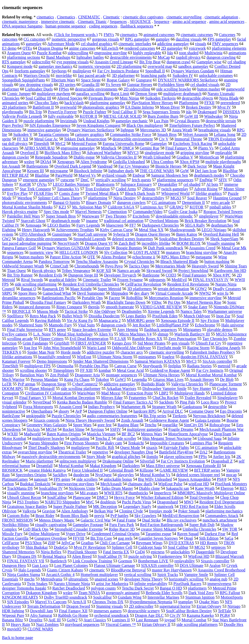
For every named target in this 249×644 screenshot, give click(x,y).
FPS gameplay (219, 39)
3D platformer (123, 75)
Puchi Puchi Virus (136, 502)
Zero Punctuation (183, 339)
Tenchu (150, 425)
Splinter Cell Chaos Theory (60, 198)
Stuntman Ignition (200, 597)
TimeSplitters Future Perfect (192, 125)
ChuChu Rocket (166, 398)
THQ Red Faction (194, 507)
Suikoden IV (183, 75)
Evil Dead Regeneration (89, 339)
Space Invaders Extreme (91, 330)
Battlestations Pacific (59, 298)
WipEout (84, 357)
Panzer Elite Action (66, 257)
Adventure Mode (61, 44)
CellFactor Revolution (143, 284)
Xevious (97, 429)
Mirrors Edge (112, 398)
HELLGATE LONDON (79, 252)
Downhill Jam (42, 611)
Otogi (188, 538)
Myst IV (224, 107)
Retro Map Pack (43, 316)
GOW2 (201, 289)
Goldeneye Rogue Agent (169, 420)
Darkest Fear (215, 534)
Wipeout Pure (13, 615)
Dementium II (193, 203)
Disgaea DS (27, 556)
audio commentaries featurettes (112, 416)
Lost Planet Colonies (71, 565)
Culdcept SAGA (121, 207)
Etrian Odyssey (209, 606)
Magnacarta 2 (110, 320)
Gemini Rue (150, 148)
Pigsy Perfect (13, 125)
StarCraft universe (92, 234)
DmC (85, 180)
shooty (64, 411)
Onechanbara (42, 411)
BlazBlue (230, 171)
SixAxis (33, 429)
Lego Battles (136, 316)
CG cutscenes (35, 39)
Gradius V (185, 157)
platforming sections (24, 57)
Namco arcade (129, 271)
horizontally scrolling (186, 579)
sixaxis (152, 448)
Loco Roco (210, 402)
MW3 (189, 502)
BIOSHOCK (12, 470)
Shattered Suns (31, 325)
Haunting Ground (227, 198)
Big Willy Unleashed (155, 479)
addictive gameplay (119, 384)
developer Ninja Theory (144, 579)
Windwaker (213, 116)
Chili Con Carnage (115, 543)
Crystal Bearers (187, 121)
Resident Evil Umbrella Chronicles (91, 284)
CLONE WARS (40, 629)
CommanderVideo (148, 212)
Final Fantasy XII (73, 611)
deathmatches (222, 225)
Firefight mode (169, 348)
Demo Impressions (52, 361)
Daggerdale (205, 552)
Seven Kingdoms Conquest (98, 125)
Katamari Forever (16, 361)
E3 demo (9, 48)
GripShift (62, 343)
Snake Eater (198, 307)
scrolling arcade (20, 339)
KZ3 (62, 207)
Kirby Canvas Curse (116, 230)
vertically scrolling (110, 180)
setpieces (218, 547)
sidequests (157, 280)
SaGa (229, 538)
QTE (91, 257)
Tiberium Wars (63, 80)
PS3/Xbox (34, 543)
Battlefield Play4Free (176, 452)
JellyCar (68, 543)
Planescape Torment (226, 384)
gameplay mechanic (132, 121)
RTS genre (57, 330)
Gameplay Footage (88, 525)
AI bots (212, 184)
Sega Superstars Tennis (161, 112)
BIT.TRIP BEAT (15, 175)
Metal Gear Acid (130, 370)
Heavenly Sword (205, 266)
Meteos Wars (151, 434)
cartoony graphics (90, 134)
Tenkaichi (136, 443)
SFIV (223, 180)
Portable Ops (92, 298)
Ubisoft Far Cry (208, 343)
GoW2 (72, 620)
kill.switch (110, 48)
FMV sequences (225, 44)
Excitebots (141, 216)
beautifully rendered (55, 357)
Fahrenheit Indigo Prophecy (213, 352)
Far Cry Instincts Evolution (183, 461)
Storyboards (153, 366)
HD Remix (209, 543)
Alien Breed (82, 556)
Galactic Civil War (95, 520)
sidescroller (41, 62)
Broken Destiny (199, 107)
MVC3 (133, 153)
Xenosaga (33, 225)
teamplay (186, 602)
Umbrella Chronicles (199, 529)
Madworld (32, 434)
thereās (94, 307)
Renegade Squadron (51, 157)
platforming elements (229, 48)
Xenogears (66, 162)
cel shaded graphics (96, 44)
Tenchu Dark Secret (138, 588)
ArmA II (79, 602)
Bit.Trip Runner (20, 275)
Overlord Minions (164, 221)
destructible (217, 407)
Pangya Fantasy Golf (19, 248)
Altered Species (70, 98)
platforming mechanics (224, 511)
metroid (224, 366)
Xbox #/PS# (189, 162)
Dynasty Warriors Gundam (192, 71)
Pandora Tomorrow (54, 262)
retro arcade (220, 203)
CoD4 (140, 552)
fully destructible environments (42, 239)
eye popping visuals (73, 62)
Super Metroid (109, 289)
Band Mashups (58, 57)
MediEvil (179, 280)
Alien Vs (106, 334)
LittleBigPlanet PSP (173, 325)
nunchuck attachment (220, 520)
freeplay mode (161, 511)
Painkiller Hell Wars (23, 216)
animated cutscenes (159, 35)
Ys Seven (113, 85)
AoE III (55, 620)
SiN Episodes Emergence (50, 125)
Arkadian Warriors (121, 389)
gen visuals (181, 343)
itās (189, 112)
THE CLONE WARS (157, 171)
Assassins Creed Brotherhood (221, 570)
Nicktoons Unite (82, 488)
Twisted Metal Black (102, 193)
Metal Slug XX (151, 230)
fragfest (168, 357)
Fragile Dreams (181, 429)
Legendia (139, 379)
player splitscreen (178, 457)
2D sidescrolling (137, 89)
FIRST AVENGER (91, 343)
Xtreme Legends (161, 311)
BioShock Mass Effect (63, 153)
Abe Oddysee (105, 311)
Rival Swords (32, 280)
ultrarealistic (78, 579)
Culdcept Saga (150, 547)
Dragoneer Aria (87, 375)
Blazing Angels (228, 348)
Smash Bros (167, 134)
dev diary (142, 293)
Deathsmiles (132, 311)
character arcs (132, 352)
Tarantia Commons (54, 134)
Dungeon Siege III (83, 275)
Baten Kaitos (187, 234)
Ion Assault (11, 166)
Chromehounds (87, 266)
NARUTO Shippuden (62, 502)
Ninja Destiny (124, 198)
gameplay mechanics (56, 66)
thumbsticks (138, 493)
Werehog (25, 198)
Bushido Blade (153, 384)
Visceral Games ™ (121, 624)
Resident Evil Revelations (188, 284)
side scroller (126, 438)
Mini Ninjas (130, 98)
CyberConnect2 (85, 384)
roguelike (170, 425)
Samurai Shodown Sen (170, 175)
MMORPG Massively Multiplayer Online (211, 493)
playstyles (126, 475)
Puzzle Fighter (94, 112)
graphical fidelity (63, 280)
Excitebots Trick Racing (193, 144)
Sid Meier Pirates (151, 343)
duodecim (81, 475)
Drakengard (207, 112)
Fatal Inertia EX (116, 552)
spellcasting (80, 438)
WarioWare (86, 393)
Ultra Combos (162, 162)
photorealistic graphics (101, 107)
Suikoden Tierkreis (161, 98)
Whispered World (175, 193)
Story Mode (96, 457)
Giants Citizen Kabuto (65, 570)
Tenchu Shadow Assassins (97, 262)
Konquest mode (20, 66)
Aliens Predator (114, 257)
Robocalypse (220, 425)
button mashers (31, 257)
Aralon (215, 565)
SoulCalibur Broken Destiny (189, 611)
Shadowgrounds (183, 230)
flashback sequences (137, 26)
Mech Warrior (13, 379)
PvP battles (119, 516)
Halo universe (232, 325)
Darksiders (131, 466)
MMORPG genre (141, 320)
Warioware (91, 216)
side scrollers (87, 479)
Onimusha (65, 366)
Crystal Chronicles (139, 262)
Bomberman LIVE (153, 561)
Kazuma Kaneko (200, 615)
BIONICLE (22, 311)
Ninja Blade (229, 98)
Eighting (9, 230)
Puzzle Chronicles (66, 416)
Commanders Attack (222, 516)
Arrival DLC (173, 411)
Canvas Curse (125, 366)
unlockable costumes (216, 75)
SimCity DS (193, 425)
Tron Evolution (97, 189)
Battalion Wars (32, 375)
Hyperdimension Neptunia (151, 602)
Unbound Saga (210, 438)
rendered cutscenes (140, 48)
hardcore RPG (145, 411)
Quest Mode (130, 448)
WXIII (12, 434)
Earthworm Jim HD (230, 271)
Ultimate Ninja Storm (115, 357)
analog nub (219, 579)
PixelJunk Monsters (231, 484)
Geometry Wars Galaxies (47, 425)
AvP (79, 411)
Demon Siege (146, 94)
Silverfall (147, 461)
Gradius (87, 543)
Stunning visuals (109, 606)
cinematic (97, 570)
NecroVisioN (68, 243)
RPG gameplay (137, 39)
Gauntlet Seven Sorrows (158, 538)
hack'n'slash (74, 103)
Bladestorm (105, 184)
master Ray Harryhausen (172, 570)
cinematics (45, 17)
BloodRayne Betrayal (128, 570)
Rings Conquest (69, 307)
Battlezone (151, 275)
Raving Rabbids (48, 320)
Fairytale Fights (176, 448)
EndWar (206, 180)
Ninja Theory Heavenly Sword (90, 420)
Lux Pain (161, 121)
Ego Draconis (231, 411)
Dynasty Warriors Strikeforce (91, 130)
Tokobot (102, 379)
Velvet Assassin (195, 134)
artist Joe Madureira (112, 584)
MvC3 (191, 361)
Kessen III (36, 171)
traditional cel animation (124, 221)
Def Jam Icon (206, 171)
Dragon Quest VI (99, 243)
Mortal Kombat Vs (155, 475)
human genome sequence (66, 26)
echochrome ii (144, 257)
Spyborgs (59, 71)
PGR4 (225, 615)
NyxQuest (103, 475)
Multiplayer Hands (189, 393)
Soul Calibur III (38, 98)
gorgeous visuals (106, 39)
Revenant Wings (149, 543)
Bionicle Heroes (169, 166)
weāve (29, 162)
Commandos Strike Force (131, 134)
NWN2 (205, 293)
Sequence (162, 22)
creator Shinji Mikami (159, 529)
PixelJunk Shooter (82, 552)
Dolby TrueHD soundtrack (66, 597)
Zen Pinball (59, 375)
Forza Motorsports (38, 407)
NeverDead (42, 402)
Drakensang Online (118, 461)
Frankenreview (170, 556)
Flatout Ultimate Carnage (114, 565)
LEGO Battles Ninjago (72, 184)
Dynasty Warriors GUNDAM (66, 248)
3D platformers (139, 289)
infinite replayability (151, 584)
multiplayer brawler (48, 438)
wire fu (223, 293)
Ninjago (234, 606)
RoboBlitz (134, 298)
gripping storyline (195, 153)
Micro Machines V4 (135, 334)
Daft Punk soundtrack (166, 248)
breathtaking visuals (214, 130)
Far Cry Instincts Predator (118, 71)
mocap (231, 475)
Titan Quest (17, 271)
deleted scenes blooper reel (198, 475)
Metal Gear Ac (46, 139)
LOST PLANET (147, 252)
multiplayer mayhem (54, 94)
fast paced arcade (92, 75)
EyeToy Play (17, 193)
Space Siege (91, 80)
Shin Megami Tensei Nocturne (167, 438)
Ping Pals (187, 402)
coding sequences (103, 26)
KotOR (25, 184)
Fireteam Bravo (101, 98)
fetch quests (141, 180)
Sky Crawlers (145, 516)
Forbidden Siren (171, 85)
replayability (185, 561)
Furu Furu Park (122, 525)
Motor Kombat (14, 438)
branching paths (154, 75)
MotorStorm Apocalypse (188, 434)
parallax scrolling (91, 94)
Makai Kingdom (103, 466)
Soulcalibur (102, 597)
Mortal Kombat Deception (74, 398)
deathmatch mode (66, 221)
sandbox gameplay (193, 66)
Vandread (105, 166)
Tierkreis (179, 416)
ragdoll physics (188, 57)
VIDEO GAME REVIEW (161, 307)
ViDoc (157, 302)
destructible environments (131, 57)
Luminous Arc (152, 207)
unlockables (180, 552)
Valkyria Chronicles (187, 384)
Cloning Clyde (131, 511)
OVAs (42, 184)
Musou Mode (48, 311)
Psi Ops (174, 302)
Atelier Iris (222, 457)
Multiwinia (214, 53)
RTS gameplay (14, 62)
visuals (201, 44)
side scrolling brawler (174, 89)
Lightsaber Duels (39, 89)
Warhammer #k (133, 407)
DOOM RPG (13, 389)
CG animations (164, 203)
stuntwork (165, 507)
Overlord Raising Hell (221, 234)
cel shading (237, 62)
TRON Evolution (222, 139)
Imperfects (163, 493)
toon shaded (189, 53)
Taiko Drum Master (117, 488)
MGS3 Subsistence (231, 334)
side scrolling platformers (197, 624)
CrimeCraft (59, 266)
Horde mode (71, 352)
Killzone (146, 470)
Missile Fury (12, 534)
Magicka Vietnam (101, 434)
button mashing (217, 262)
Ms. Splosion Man (87, 207)
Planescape (82, 497)
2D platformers (14, 107)
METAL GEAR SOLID (122, 116)
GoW (184, 171)
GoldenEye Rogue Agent (170, 370)
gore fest (105, 425)
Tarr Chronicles (215, 339)
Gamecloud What (57, 293)
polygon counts (103, 588)
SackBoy (60, 475)
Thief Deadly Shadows (47, 448)
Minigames (192, 330)
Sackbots (167, 402)
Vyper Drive (76, 534)
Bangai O (29, 289)
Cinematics (66, 17)
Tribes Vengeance (76, 271)
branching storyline (202, 252)
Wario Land (96, 348)
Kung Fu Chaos (77, 379)
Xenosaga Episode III (203, 466)
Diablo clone (149, 488)
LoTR (7, 384)
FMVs (109, 35)
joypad (170, 620)
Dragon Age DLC (149, 615)
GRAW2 (177, 207)
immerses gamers (108, 611)
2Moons (149, 189)
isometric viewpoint (95, 66)
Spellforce (15, 316)
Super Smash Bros (61, 216)
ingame (92, 221)
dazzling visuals (189, 39)
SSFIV (115, 429)
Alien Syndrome (93, 162)
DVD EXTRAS (181, 543)
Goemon (125, 561)
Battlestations (37, 166)
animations (237, 53)
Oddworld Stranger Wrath (23, 266)
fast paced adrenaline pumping (27, 243)
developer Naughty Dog (134, 452)
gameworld (235, 89)
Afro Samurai (41, 615)
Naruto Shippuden (44, 443)
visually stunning (21, 493)
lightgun (127, 130)
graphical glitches (126, 457)
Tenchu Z (103, 438)
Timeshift (41, 144)
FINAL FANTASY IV (211, 280)
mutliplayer (80, 448)
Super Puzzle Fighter (70, 507)
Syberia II (121, 234)
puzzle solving (140, 556)
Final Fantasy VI (33, 398)
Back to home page (18, 638)
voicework (197, 48)
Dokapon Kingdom (41, 593)
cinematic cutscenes (197, 35)
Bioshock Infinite (88, 171)
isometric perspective (69, 39)
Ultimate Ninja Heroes (162, 375)
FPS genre (62, 479)
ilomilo (152, 457)
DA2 (203, 452)
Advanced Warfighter (104, 153)
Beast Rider (45, 516)
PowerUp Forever (62, 112)
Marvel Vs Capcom (51, 602)
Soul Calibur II (124, 112)
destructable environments (96, 89)
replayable (224, 153)
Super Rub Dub (202, 525)
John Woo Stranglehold (62, 348)
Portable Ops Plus (94, 366)
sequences (15, 252)
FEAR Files (43, 193)
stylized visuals (114, 175)
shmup (163, 334)
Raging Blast (128, 425)
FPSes (64, 89)
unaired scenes (106, 579)
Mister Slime (234, 189)
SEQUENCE (141, 22)
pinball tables (220, 207)
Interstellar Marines (163, 597)
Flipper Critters (51, 339)
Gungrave (144, 80)
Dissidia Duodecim (104, 316)
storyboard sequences (82, 624)
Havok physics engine (20, 212)
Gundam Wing (130, 597)
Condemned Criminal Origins (116, 534)
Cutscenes (227, 35)
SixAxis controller (217, 361)
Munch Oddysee (197, 316)
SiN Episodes (18, 602)
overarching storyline (35, 452)
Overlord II (29, 153)
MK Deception (105, 507)
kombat (105, 370)
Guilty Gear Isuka (183, 212)
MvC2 (60, 144)
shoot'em (103, 248)
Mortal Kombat (71, 466)
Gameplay (159, 144)
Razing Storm (198, 348)
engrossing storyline (111, 53)
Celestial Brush (121, 470)
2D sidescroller (141, 606)
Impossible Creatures (167, 443)
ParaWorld (64, 175)
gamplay (163, 39)
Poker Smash (189, 511)
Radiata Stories (199, 366)
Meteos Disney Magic (57, 520)
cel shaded (192, 184)
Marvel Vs (87, 175)
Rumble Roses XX (147, 339)
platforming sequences (175, 180)
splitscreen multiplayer (78, 461)
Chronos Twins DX (108, 602)
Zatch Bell (127, 243)
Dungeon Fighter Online (107, 411)
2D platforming (129, 66)
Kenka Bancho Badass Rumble (82, 402)
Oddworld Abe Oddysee (132, 348)
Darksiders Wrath (87, 302)
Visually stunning (221, 243)
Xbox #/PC (222, 275)
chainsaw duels (140, 484)
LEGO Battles (59, 225)
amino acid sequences (227, 22)
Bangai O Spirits (66, 203)
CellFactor (11, 543)
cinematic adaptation (221, 17)
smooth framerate (120, 307)
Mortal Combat (194, 620)
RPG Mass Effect (175, 257)
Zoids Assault (132, 420)
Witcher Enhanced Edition (162, 497)
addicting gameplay (173, 44)
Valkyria (29, 511)
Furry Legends (88, 225)
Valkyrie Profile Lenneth (22, 116)
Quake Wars (209, 602)
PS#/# (222, 479)
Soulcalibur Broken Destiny (182, 239)
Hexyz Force (124, 497)
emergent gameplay (39, 180)
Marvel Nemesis (88, 212)
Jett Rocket (142, 325)
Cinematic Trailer (97, 280)
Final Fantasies (194, 275)
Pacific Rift (105, 448)
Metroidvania (51, 579)
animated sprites (15, 103)
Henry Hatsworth (36, 230)
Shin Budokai (37, 547)
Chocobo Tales (46, 103)
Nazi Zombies (47, 624)
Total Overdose (202, 497)
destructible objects (198, 98)
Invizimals (69, 121)
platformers (197, 588)
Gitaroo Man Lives (168, 379)
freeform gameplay (30, 71)
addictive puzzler (101, 352)
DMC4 (128, 148)
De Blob (227, 379)
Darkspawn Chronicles (160, 225)
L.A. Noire (42, 334)
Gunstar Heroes (140, 85)
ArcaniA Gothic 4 (60, 575)
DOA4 (46, 162)
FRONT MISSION (17, 520)
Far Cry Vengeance (134, 166)
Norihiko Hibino (15, 525)
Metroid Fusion (84, 144)
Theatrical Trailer (72, 452)
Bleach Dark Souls (140, 193)
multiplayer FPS (37, 366)
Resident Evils (51, 275)
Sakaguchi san (177, 488)
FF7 (133, 225)
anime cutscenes (82, 48)
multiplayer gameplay (145, 429)
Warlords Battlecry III (192, 334)
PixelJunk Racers (187, 584)
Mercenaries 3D (153, 130)
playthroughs (13, 112)
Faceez (114, 298)
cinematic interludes (135, 44)
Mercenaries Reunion (166, 298)
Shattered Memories (18, 552)
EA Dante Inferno (140, 107)
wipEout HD (199, 484)
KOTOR (197, 207)
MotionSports (232, 597)
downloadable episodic (174, 216)
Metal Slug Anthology (75, 334)
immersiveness (219, 584)
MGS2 (200, 547)
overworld (68, 107)
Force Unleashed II (87, 470)
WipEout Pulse (170, 484)
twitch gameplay (175, 189)
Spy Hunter (202, 389)
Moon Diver (170, 107)
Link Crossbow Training (92, 561)
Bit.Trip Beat (150, 62)
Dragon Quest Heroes (153, 234)
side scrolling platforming (36, 284)
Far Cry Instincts (210, 370)
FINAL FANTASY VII (26, 561)
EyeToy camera (15, 334)
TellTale (225, 611)
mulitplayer (82, 71)
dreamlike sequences (19, 298)
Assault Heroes (202, 379)
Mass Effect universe (163, 466)
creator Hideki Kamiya (47, 470)
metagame (204, 257)
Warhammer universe (225, 311)
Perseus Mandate (45, 379)
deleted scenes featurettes (133, 239)
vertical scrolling (137, 575)
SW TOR (230, 529)
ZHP (51, 543)
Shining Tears (236, 266)
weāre (68, 593)
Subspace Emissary (136, 184)
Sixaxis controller (215, 561)
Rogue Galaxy (118, 80)
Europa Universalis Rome (123, 144)
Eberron (227, 488)
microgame (59, 171)
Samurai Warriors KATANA (157, 361)
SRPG (7, 293)
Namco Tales (191, 311)
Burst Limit (120, 94)
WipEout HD (199, 556)
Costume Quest (201, 411)
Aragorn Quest (19, 53)
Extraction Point (140, 393)
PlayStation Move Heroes (152, 103)
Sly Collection (116, 252)
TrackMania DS (20, 488)
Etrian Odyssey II (156, 624)
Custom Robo (18, 516)
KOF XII (104, 271)
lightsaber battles (90, 57)
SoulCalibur (57, 497)
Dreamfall (45, 466)
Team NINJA (89, 593)
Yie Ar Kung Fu (80, 320)
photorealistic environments (24, 203)
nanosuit (41, 479)
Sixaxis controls (47, 420)
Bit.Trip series (155, 416)
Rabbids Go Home (73, 615)
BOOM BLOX (188, 243)
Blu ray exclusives (182, 520)
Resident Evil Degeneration (222, 502)
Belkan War (104, 511)
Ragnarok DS (53, 289)
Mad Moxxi (111, 393)
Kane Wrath (205, 488)
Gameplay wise (209, 62)
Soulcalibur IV (51, 488)
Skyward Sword (159, 271)
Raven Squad (188, 534)
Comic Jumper (19, 94)
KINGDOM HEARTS (20, 597)
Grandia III (91, 85)
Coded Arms (126, 189)
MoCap (164, 57)
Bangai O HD (171, 588)
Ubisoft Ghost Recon (24, 497)
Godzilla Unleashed (129, 162)
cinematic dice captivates (143, 17)
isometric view (41, 252)
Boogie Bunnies (129, 248)
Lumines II (121, 620)
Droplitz (36, 620)
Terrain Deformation (44, 606)
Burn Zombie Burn (163, 116)
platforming (98, 198)
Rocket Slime (74, 429)
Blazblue (42, 175)
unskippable (36, 416)
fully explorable (61, 116)
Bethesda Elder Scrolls (164, 593)
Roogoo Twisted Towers (223, 212)
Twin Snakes (37, 584)
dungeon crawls (114, 325)
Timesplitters (64, 370)
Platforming (189, 103)
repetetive (100, 452)
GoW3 (120, 379)
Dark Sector (197, 166)
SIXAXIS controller (157, 565)
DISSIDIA (231, 112)
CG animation (206, 448)
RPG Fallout (230, 593)
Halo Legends (30, 570)
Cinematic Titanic (92, 22)
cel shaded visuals (205, 85)
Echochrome (205, 325)
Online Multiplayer (44, 534)
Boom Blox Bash (74, 516)
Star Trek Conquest (35, 189)
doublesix (108, 502)
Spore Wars (82, 425)
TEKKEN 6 (12, 352)
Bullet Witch (72, 316)
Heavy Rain (20, 624)
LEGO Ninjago (214, 230)
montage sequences (122, 375)
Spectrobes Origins (31, 475)
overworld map (160, 66)
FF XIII (86, 370)
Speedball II (155, 71)
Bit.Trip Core (101, 538)
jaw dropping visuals (36, 85)
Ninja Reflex (51, 552)
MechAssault (111, 484)
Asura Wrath (182, 130)
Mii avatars (89, 493)
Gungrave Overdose (50, 538)
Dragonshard (168, 502)
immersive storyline (206, 298)
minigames (147, 357)
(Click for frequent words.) (76, 35)
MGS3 (176, 198)
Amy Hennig (128, 330)
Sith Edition (209, 538)
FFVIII (79, 538)
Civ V (164, 139)
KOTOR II (88, 116)
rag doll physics (15, 144)
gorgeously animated (123, 593)
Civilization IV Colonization (48, 393)
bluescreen (115, 225)
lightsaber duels (121, 171)
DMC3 (102, 497)
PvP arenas (26, 384)
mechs (29, 579)
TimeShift (10, 366)
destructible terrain (221, 121)
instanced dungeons (35, 307)
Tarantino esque (158, 534)
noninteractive (14, 411)
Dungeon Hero (14, 565)
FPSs (203, 457)
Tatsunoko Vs (68, 189)
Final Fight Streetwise (25, 330)
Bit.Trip (36, 112)
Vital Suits (86, 325)
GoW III (191, 116)
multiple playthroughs (223, 162)
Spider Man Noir (41, 352)
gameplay (34, 44)
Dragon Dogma (51, 48)
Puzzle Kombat (49, 53)
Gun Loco (40, 565)
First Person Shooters (82, 443)
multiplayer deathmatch (182, 94)
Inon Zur (223, 316)
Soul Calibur (178, 547)
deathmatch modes (209, 175)
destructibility (153, 198)
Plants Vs (206, 148)
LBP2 (164, 393)
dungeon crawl (178, 62)
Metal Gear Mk (234, 248)
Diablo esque (84, 157)
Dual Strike (151, 520)
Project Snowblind (193, 271)
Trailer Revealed (198, 398)
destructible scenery (144, 611)
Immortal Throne (188, 139)
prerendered (230, 103)
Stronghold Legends (90, 239)
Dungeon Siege (54, 384)
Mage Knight (81, 289)
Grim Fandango (35, 343)
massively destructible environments (51, 457)
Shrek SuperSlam (224, 239)
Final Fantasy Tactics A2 (133, 402)
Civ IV (175, 615)
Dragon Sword (78, 606)
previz (99, 516)
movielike (64, 75)
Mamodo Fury (60, 325)
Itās (170, 53)
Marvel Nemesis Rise (204, 302)
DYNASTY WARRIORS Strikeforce (188, 80)
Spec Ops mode (56, 212)
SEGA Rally (195, 225)
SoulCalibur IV (110, 556)
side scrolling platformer (81, 389)
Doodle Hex (234, 624)
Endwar (139, 175)
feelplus (175, 366)
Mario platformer (39, 461)
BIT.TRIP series (207, 470)
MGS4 (51, 429)
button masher (209, 89)
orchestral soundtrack (112, 615)
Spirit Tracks (168, 575)
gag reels (125, 538)
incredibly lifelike (156, 243)
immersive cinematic (58, 22)
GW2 (6, 239)
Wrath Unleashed (157, 157)
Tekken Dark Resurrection (85, 139)
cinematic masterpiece (20, 22)
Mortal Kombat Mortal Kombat (211, 375)
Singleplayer (227, 398)
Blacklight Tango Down (126, 302)
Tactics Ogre (139, 266)
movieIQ (14, 629)
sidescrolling (78, 53)
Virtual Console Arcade (174, 293)
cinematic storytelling (184, 17)
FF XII (23, 139)
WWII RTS (113, 493)
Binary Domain (99, 203)
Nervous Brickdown (209, 416)
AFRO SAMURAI (39, 148)
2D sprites (67, 85)
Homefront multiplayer (99, 575)
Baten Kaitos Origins (64, 434)
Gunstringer (62, 234)
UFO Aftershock (33, 234)
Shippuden (119, 293)
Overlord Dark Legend (73, 166)
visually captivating (51, 525)
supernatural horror (175, 606)
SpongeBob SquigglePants (23, 80)
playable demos (220, 330)
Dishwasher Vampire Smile (164, 389)
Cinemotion (117, 212)
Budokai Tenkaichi (35, 484)
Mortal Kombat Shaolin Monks (27, 207)
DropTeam (223, 434)
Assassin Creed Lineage (114, 62)
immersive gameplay (44, 130)
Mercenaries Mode (170, 266)
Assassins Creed (202, 248)
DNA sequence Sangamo (22, 26)
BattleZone (11, 416)
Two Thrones (116, 216)
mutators (173, 252)
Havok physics (44, 271)
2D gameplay (172, 48)
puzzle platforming (39, 121)
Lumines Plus (201, 443)
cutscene (67, 180)
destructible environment (133, 139)
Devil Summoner (91, 293)
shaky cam (114, 443)
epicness (158, 552)
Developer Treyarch (120, 275)
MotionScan (209, 157)
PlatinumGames (15, 479)
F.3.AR (120, 339)
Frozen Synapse (130, 280)
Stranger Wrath (164, 407)
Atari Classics (95, 620)
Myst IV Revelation (90, 547)
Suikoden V (23, 134)
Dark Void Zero (201, 593)
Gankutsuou (192, 407)
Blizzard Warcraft (230, 556)
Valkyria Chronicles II (119, 157)
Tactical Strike (76, 311)
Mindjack (109, 148)
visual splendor (14, 402)
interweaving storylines (75, 484)
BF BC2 (128, 434)
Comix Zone (69, 193)
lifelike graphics (209, 193)
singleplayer (209, 216)
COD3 (171, 275)
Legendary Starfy (137, 507)
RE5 (243, 488)
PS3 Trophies (28, 502)
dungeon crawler (16, 157)
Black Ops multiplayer (145, 125)
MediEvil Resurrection (181, 516)
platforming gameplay (107, 103)
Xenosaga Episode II (177, 320)
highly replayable (147, 53)
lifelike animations (17, 357)
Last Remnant (147, 620)
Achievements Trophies (75, 230)
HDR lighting (13, 611)
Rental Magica (54, 556)
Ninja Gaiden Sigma (24, 575)
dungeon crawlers (131, 203)
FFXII (209, 103)
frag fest (30, 348)
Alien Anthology (75, 511)
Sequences (118, 22)
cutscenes (10, 39)
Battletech (58, 561)
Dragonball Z (222, 461)
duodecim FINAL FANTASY (204, 357)
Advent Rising (206, 189)
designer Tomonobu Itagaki (24, 588)
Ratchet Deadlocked (68, 588)
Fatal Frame (127, 520)
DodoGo (61, 547)
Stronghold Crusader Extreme (79, 529)
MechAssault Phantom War (221, 429)
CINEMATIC (89, 17)
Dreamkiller (168, 184)
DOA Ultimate (191, 565)
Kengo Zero (122, 343)
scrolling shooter (33, 370)
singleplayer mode (159, 153)
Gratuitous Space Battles (27, 507)
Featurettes (137, 398)
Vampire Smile (196, 575)
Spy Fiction (210, 320)
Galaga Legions (208, 420)
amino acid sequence (189, 22)
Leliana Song (225, 134)
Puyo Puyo (114, 266)
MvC (90, 502)
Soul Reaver (197, 198)
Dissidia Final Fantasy (48, 302)
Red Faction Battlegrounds (162, 525)
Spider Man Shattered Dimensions (101, 361)
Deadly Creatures (227, 289)
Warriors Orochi (37, 75)
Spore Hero (27, 293)
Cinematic (112, 17)
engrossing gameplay (78, 148)
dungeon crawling (221, 57)
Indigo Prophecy (101, 407)
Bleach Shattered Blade (179, 262)
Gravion (49, 511)
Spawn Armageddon (194, 479)
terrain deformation (173, 289)
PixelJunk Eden (165, 316)
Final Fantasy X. (179, 148)
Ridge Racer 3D (122, 529)
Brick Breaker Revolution (205, 221)
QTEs (27, 48)
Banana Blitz (12, 620)
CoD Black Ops (36, 529)
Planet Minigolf (42, 389)
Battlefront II (43, 107)
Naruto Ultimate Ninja (72, 584)
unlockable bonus (118, 479)
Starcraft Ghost (33, 221)
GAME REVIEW (174, 470)
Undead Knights (96, 121)
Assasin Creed (70, 407)
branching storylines (57, 493)
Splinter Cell (122, 547)
